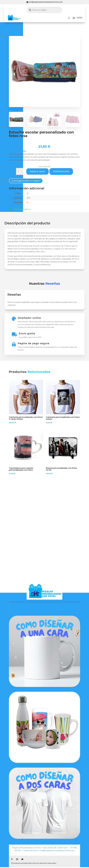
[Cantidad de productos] (20, 171)
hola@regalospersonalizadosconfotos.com (46, 2)
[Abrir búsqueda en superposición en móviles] (44, 10)
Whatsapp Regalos (22, 209)
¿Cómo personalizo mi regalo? (26, 181)
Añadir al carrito (37, 171)
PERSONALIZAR (61, 171)
